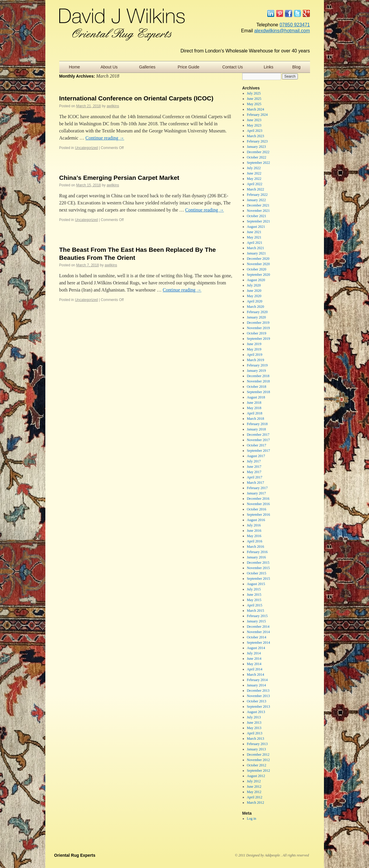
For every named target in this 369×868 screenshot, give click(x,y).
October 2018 (257, 387)
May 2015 (254, 600)
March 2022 (255, 189)
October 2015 (257, 573)
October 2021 (257, 216)
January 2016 (256, 557)
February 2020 (257, 312)
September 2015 (258, 579)
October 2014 (257, 637)
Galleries (147, 67)
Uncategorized (86, 148)
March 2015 (255, 611)
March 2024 (255, 109)
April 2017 (255, 477)
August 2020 (256, 280)
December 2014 (258, 627)
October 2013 (257, 701)
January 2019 (256, 371)
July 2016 (254, 525)
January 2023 (256, 147)
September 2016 (258, 515)
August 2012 (256, 776)
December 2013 (258, 691)
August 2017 (256, 456)
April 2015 (255, 605)
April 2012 (255, 797)
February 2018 (257, 424)
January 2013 (256, 749)
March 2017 (255, 483)
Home (74, 67)
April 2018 (255, 413)
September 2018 (258, 392)
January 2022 (256, 200)
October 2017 (257, 445)
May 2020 (254, 296)
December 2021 (258, 205)
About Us (109, 67)
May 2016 (254, 536)
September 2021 (258, 221)
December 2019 (258, 323)
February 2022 (257, 195)
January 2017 (256, 493)
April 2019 (255, 355)
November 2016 (258, 504)
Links (269, 67)
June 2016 (254, 531)
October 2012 (257, 765)
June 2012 (254, 787)
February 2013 (257, 744)
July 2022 (254, 168)
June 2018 (254, 403)
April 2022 (255, 184)
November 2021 (258, 211)
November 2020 (258, 264)
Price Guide (188, 67)
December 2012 (258, 755)
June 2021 (254, 232)
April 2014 (255, 669)
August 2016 (256, 520)
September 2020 (258, 275)
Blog (296, 67)
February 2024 (257, 115)
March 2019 (255, 360)
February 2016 (257, 552)
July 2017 (254, 461)
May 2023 (254, 125)
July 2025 (254, 93)
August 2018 (256, 397)
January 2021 (256, 253)
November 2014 (258, 632)
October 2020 (257, 269)
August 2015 (256, 584)
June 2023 (254, 120)
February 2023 (257, 141)
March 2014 (255, 675)
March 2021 (255, 248)
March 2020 (255, 307)
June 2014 (254, 659)
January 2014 (256, 685)
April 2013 (255, 733)
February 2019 (257, 365)
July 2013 (254, 717)
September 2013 (258, 707)
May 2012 (254, 792)
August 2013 (256, 712)
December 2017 (258, 435)
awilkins (113, 106)
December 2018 (258, 376)
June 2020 (254, 291)
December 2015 (258, 563)
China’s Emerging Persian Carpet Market (119, 178)
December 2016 (258, 499)
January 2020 (256, 317)
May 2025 (254, 104)
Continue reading (105, 138)
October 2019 (257, 333)
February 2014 (257, 680)
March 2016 (255, 547)
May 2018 (254, 408)
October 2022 (257, 157)
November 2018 (258, 381)
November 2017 (258, 440)
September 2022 (258, 163)
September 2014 (258, 643)
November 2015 (258, 568)
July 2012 (254, 781)
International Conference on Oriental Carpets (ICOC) (136, 98)
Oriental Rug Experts (75, 855)
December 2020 (258, 259)
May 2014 (254, 664)
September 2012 (258, 771)
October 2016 (257, 509)
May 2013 (254, 728)
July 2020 (254, 285)
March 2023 (255, 136)
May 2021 (254, 237)
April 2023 (255, 131)
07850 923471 (295, 25)
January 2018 (256, 429)
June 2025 (254, 99)
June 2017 (254, 467)
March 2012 (255, 803)
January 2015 (256, 621)
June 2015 (254, 595)
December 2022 (258, 152)
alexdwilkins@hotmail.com (282, 31)
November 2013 (258, 696)
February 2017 (257, 488)
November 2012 (258, 760)
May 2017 (254, 472)
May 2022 (254, 179)
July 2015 (254, 589)
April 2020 (255, 301)
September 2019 (258, 339)
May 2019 (254, 349)
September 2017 (258, 451)
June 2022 (254, 173)
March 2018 (255, 419)
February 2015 (257, 616)
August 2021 (256, 227)
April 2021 (255, 243)
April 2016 (255, 541)
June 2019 (254, 344)
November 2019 (258, 328)
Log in (252, 819)
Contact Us (233, 67)
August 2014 (256, 648)
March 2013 (255, 739)
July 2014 (254, 653)
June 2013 (254, 723)
